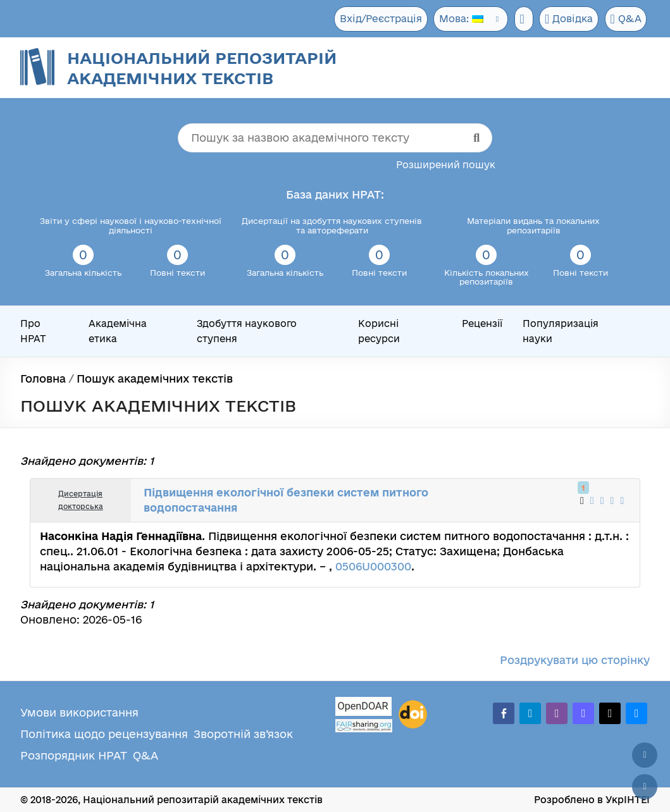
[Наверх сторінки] (645, 755)
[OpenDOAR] (364, 708)
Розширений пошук (446, 165)
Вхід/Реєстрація (376, 19)
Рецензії (482, 323)
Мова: (457, 19)
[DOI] (413, 715)
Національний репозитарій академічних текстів (202, 68)
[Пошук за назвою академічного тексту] (335, 138)
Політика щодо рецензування (104, 734)
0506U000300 (373, 566)
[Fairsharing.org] (364, 726)
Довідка (568, 19)
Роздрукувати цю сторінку (575, 660)
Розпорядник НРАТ (74, 755)
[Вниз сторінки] (645, 787)
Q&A (625, 19)
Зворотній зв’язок (243, 734)
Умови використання (79, 712)
